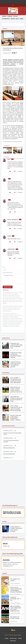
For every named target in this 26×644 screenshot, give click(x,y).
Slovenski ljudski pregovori (10, 505)
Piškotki (20, 638)
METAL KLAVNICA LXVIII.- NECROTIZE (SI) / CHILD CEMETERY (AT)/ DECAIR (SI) (16, 609)
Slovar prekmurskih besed (10, 537)
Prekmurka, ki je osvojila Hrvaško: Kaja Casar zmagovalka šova (16, 346)
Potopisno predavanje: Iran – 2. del (16, 599)
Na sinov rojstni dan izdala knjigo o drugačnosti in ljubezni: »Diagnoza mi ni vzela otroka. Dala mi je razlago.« (16, 418)
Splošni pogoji (13, 638)
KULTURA (13, 19)
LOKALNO (4, 16)
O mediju (6, 638)
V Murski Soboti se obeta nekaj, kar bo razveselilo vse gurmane (16, 364)
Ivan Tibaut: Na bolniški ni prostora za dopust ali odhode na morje (16, 399)
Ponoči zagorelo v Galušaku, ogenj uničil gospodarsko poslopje (16, 529)
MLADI (17, 19)
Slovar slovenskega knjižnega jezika (13, 554)
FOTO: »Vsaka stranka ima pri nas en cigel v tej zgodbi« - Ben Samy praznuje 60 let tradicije (16, 408)
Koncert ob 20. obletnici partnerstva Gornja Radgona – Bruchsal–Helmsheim (16, 590)
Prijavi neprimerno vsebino (12, 173)
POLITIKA (15, 16)
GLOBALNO (10, 16)
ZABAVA (21, 19)
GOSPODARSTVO (6, 19)
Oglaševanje (13, 641)
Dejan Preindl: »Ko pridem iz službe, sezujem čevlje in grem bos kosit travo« (16, 389)
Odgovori (20, 171)
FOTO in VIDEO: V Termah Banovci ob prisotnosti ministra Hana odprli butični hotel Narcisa (16, 380)
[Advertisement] (13, 483)
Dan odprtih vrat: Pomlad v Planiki (15, 618)
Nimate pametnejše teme (9, 448)
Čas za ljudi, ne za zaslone (15, 580)
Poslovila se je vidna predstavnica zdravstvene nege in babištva (16, 355)
